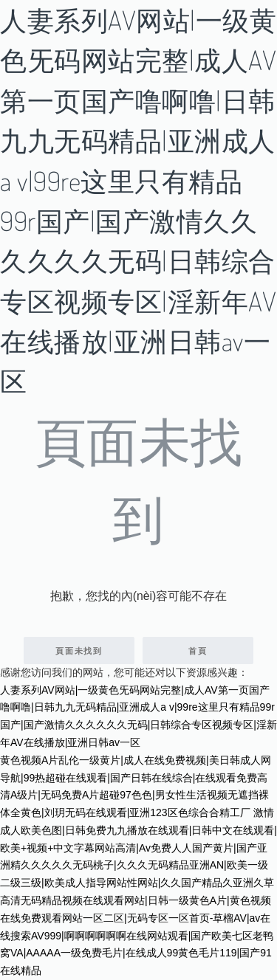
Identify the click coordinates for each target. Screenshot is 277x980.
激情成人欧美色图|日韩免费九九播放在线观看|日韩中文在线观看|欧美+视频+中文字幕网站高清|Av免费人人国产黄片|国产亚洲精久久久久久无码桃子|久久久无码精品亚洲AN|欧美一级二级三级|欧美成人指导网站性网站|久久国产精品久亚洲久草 (138, 848)
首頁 (198, 651)
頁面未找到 (79, 651)
